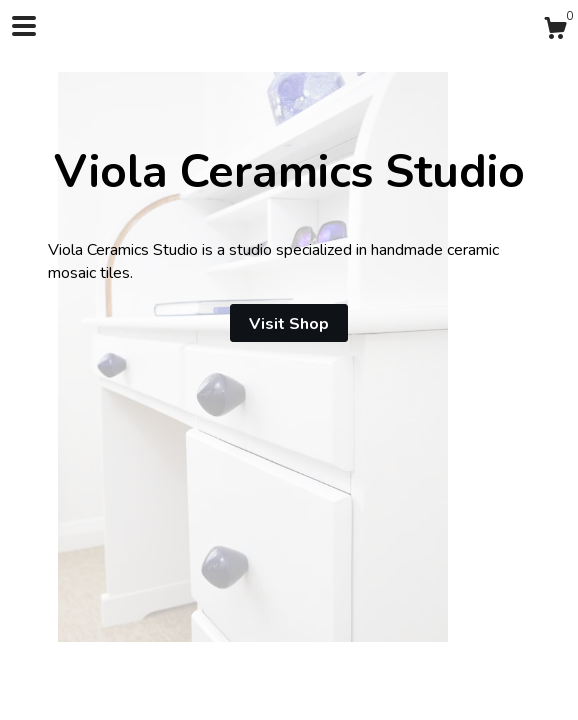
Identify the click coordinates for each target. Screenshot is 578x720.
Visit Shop (289, 324)
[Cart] (555, 31)
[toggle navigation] (24, 26)
